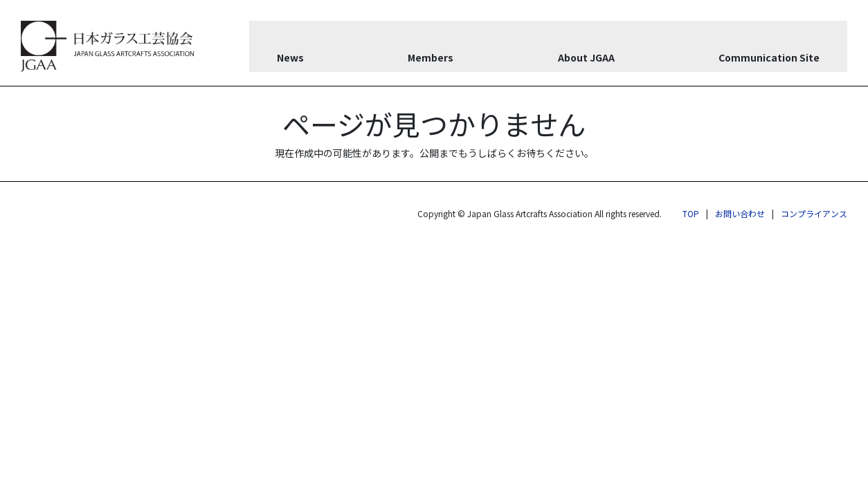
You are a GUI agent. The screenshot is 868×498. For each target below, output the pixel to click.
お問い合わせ (740, 213)
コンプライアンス (814, 213)
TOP (691, 213)
